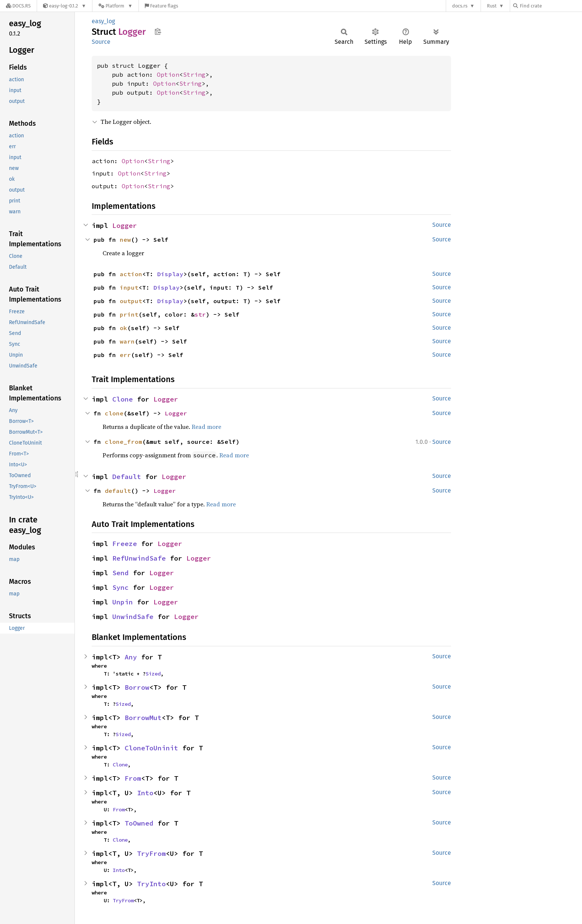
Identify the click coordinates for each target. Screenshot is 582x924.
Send (121, 573)
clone (114, 413)
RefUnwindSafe (139, 558)
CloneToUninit (151, 748)
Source (101, 42)
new (125, 240)
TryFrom (151, 853)
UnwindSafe (133, 617)
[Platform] (115, 6)
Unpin (123, 602)
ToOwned (139, 823)
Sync (121, 587)
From (133, 778)
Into (145, 793)
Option (168, 74)
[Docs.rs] (18, 6)
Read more (206, 427)
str (200, 314)
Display (170, 274)
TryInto (151, 884)
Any (131, 657)
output (131, 301)
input (129, 287)
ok (124, 328)
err (125, 355)
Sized (153, 674)
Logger (125, 225)
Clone (123, 399)
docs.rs (460, 6)
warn (127, 341)
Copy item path (158, 31)
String (194, 74)
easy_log (103, 21)
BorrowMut (143, 718)
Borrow (137, 687)
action (131, 274)
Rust (492, 6)
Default (127, 477)
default (118, 491)
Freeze (125, 544)
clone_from (124, 442)
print (129, 314)
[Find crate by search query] (551, 6)
